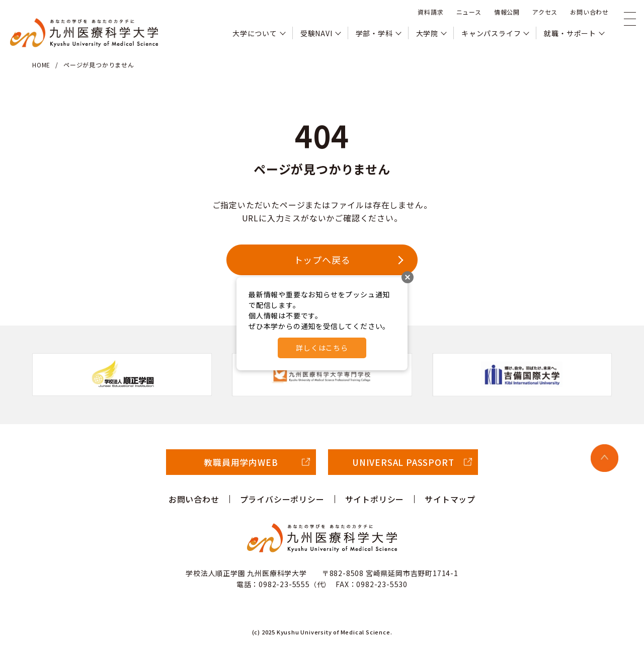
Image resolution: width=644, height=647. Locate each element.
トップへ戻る (322, 260)
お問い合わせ (589, 12)
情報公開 (507, 12)
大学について (255, 33)
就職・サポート (570, 33)
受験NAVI (316, 33)
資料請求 (430, 12)
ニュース (469, 12)
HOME (41, 65)
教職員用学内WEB (241, 462)
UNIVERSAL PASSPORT (403, 462)
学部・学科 (374, 33)
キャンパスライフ (491, 33)
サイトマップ (450, 499)
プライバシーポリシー (282, 499)
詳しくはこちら (322, 348)
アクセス (545, 12)
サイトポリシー (375, 499)
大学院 (427, 33)
